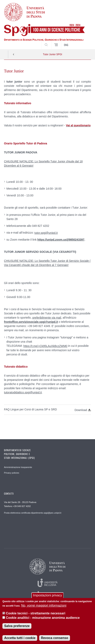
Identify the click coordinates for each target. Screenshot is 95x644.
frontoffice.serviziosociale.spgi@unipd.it (31, 322)
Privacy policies (12, 473)
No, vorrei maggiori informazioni (44, 606)
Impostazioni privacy (47, 596)
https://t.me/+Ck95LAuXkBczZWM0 (45, 346)
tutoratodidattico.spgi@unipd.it (23, 392)
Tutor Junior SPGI (53, 54)
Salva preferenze (17, 627)
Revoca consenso (55, 639)
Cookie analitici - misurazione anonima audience (43, 618)
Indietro (14, 54)
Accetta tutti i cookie (20, 639)
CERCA (84, 42)
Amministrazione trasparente (18, 467)
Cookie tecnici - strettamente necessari (35, 614)
